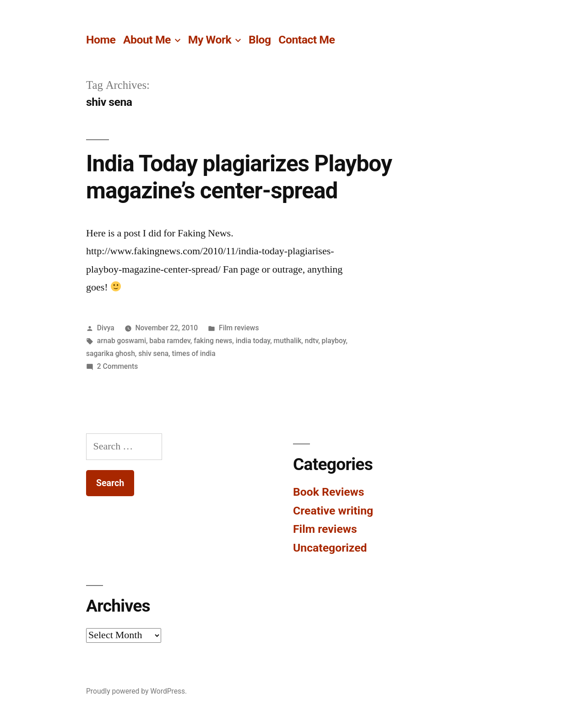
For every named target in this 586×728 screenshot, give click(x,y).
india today (253, 341)
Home (101, 40)
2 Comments (117, 366)
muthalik (288, 341)
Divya (106, 328)
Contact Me (307, 40)
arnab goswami (122, 341)
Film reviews (239, 328)
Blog (260, 40)
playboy (334, 341)
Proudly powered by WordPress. (136, 691)
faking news (213, 341)
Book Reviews (329, 492)
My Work (210, 40)
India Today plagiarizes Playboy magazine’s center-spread (239, 177)
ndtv (312, 341)
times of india (194, 353)
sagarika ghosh (111, 353)
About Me (147, 40)
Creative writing (333, 511)
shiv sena (153, 353)
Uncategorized (330, 548)
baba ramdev (170, 341)
